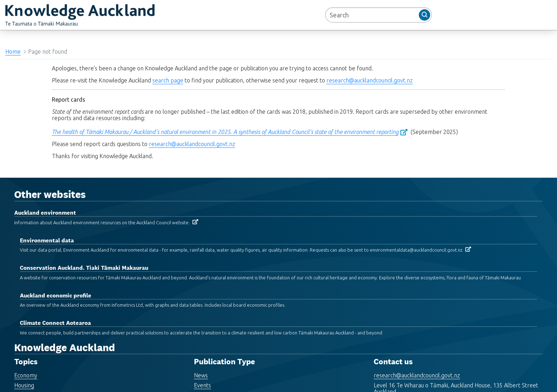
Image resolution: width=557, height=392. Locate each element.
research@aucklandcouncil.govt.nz (370, 80)
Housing (24, 385)
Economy (26, 375)
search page (168, 80)
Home (13, 52)
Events (202, 385)
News (201, 375)
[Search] (378, 15)
